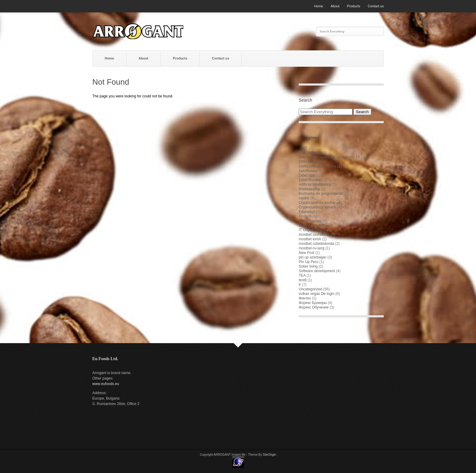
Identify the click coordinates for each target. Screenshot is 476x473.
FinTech (305, 216)
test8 (303, 280)
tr (300, 285)
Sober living (308, 266)
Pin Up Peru (309, 262)
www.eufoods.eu (106, 384)
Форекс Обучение (314, 307)
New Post (306, 253)
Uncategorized (310, 289)
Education (307, 212)
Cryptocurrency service (317, 207)
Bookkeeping (309, 189)
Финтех (305, 298)
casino (304, 198)
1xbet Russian (310, 180)
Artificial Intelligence (315, 184)
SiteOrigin (270, 455)
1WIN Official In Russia (317, 166)
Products (354, 6)
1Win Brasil (308, 162)
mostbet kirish (310, 239)
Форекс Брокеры (313, 303)
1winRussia (308, 171)
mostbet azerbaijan (314, 235)
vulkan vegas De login (316, 294)
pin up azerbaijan (313, 257)
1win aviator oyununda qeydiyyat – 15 (329, 157)
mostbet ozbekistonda (316, 244)
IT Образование (312, 230)
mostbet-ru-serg (312, 248)
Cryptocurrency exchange (320, 203)
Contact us (376, 6)
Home (319, 6)
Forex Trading (310, 221)
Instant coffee (310, 225)
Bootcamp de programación (321, 194)
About (335, 6)
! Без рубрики (310, 153)
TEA (302, 275)
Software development (317, 271)
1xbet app (307, 175)
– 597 (303, 148)
